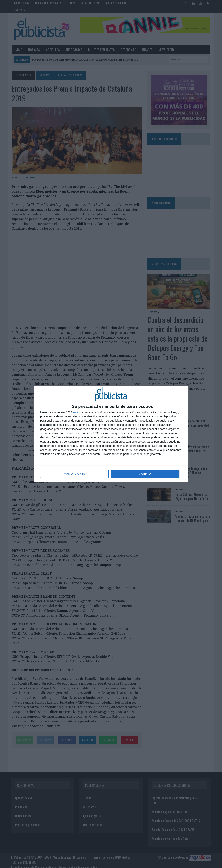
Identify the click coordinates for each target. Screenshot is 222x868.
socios (77, 412)
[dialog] (111, 434)
